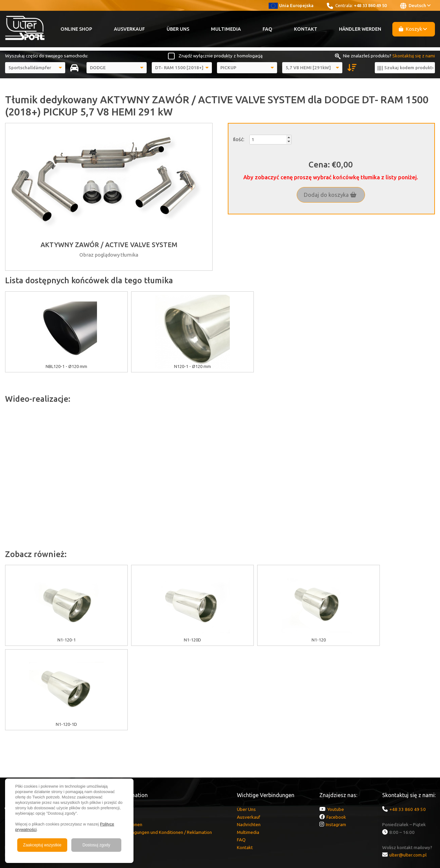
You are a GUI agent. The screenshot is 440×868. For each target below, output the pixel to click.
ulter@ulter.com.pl (408, 770)
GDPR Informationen (122, 740)
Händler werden (360, 29)
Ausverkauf (129, 29)
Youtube (336, 725)
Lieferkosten (115, 755)
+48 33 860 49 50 (370, 5)
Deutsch (415, 6)
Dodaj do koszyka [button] (330, 195)
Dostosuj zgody (96, 845)
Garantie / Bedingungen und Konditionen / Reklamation (157, 748)
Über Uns (178, 29)
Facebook (336, 733)
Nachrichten (249, 740)
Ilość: (239, 139)
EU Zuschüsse (116, 725)
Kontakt (306, 29)
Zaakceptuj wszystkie (42, 845)
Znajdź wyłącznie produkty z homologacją (221, 56)
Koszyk (413, 29)
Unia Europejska (291, 5)
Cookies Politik (116, 733)
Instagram (336, 740)
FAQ (267, 29)
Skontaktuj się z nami (414, 56)
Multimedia (226, 29)
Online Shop (76, 29)
